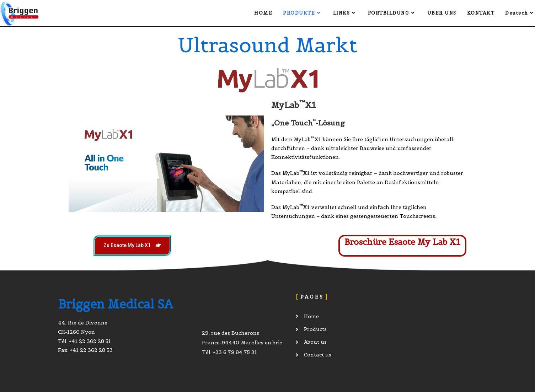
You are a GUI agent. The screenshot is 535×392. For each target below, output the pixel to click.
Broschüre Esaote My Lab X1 (402, 242)
